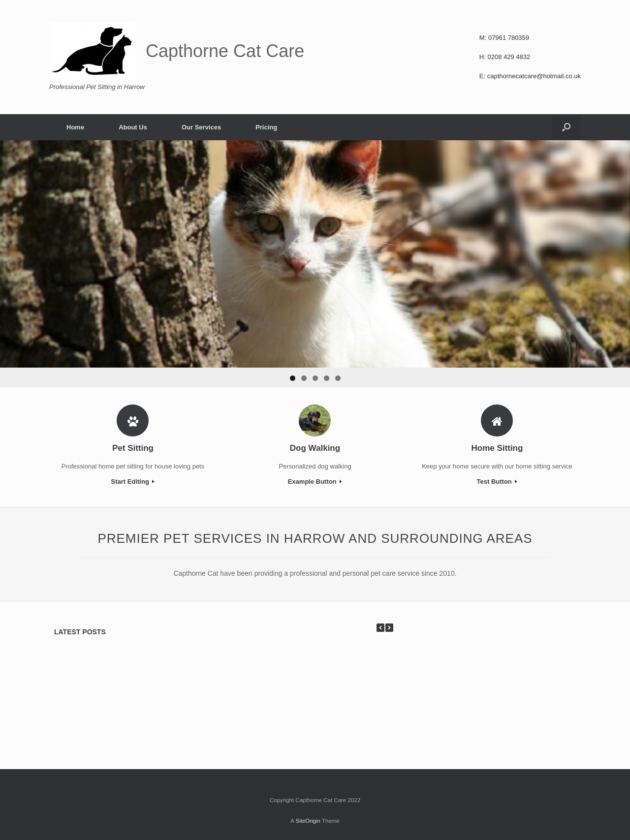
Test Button (497, 482)
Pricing (266, 127)
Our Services (201, 127)
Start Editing (133, 482)
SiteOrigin (308, 821)
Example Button (315, 482)
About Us (133, 127)
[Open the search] (566, 127)
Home (75, 127)
